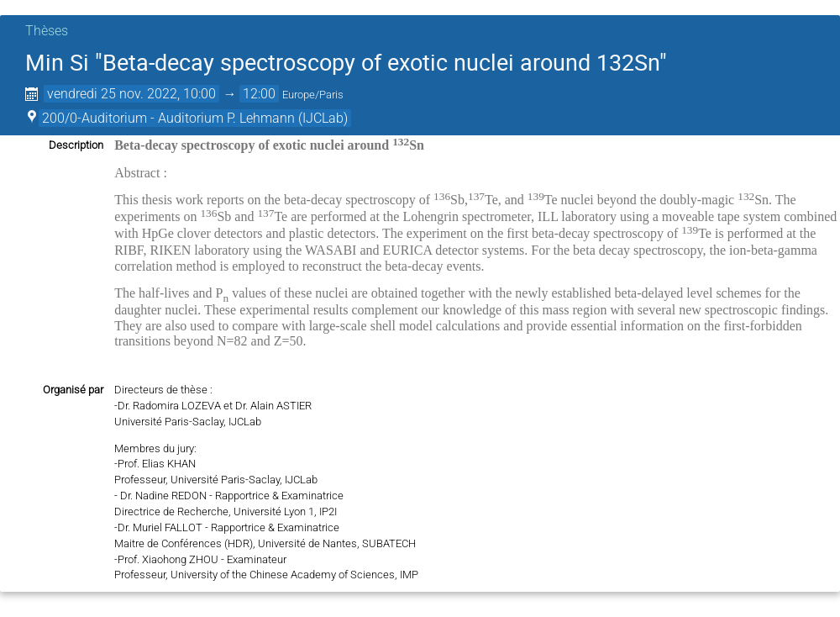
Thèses (47, 31)
